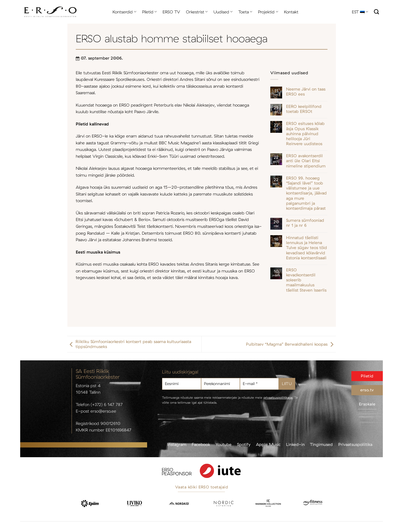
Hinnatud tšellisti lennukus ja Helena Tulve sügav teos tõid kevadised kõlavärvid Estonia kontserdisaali (307, 248)
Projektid (268, 12)
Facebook (201, 444)
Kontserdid (124, 12)
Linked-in (295, 444)
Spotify (244, 444)
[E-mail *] (259, 384)
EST (360, 12)
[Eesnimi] (181, 384)
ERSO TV (171, 12)
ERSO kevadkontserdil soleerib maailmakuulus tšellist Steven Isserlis (306, 280)
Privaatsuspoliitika (355, 444)
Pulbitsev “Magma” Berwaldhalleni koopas (291, 344)
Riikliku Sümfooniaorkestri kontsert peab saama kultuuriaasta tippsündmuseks (129, 344)
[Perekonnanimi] (221, 384)
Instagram (177, 444)
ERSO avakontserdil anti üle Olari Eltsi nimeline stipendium (306, 161)
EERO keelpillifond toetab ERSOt (304, 109)
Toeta (245, 12)
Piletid (149, 12)
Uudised (223, 12)
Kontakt (291, 12)
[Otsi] (376, 12)
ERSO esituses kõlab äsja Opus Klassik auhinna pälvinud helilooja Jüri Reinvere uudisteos (305, 134)
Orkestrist (197, 12)
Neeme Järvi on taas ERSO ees (306, 92)
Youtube (224, 444)
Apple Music (268, 444)
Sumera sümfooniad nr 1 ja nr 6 (305, 223)
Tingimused (321, 444)
